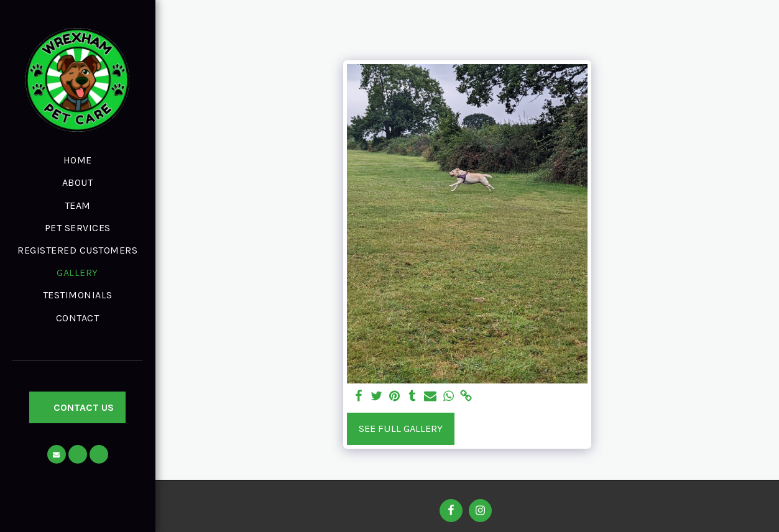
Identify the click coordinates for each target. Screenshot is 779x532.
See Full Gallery (401, 429)
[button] (57, 454)
